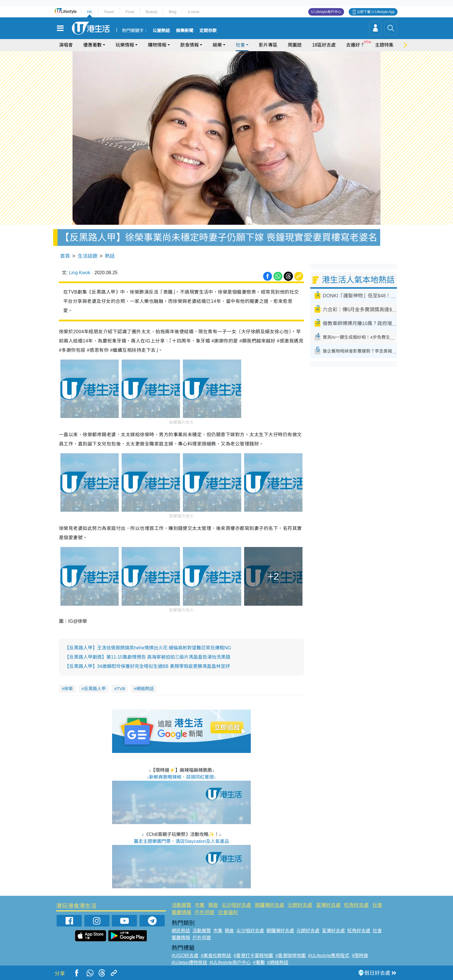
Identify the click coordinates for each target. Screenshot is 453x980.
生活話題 (88, 256)
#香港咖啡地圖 (290, 956)
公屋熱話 (161, 31)
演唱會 (66, 45)
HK (90, 12)
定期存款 (208, 31)
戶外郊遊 (205, 912)
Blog (172, 12)
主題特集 (384, 45)
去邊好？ (355, 45)
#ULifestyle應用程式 (329, 956)
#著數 (259, 962)
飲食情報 (190, 45)
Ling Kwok (80, 273)
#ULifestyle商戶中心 (230, 962)
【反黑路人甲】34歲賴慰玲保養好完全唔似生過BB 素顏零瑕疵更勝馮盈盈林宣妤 (147, 666)
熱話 (110, 256)
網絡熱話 (145, 689)
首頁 (65, 256)
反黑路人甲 (95, 689)
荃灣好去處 (328, 905)
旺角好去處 (356, 905)
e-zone (194, 12)
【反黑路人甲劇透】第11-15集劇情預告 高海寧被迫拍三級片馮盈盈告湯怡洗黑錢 (147, 657)
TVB (121, 689)
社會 (240, 45)
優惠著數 (92, 45)
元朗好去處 (300, 905)
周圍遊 (295, 45)
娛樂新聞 (185, 31)
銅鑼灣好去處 (270, 905)
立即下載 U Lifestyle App (376, 12)
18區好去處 (324, 45)
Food (130, 12)
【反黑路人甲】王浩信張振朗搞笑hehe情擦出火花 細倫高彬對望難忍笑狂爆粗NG (148, 648)
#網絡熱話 (278, 962)
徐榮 (68, 689)
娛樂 (217, 45)
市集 (200, 905)
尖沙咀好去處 (236, 905)
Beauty (151, 12)
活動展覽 (181, 905)
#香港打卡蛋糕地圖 (253, 956)
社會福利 (228, 912)
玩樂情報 (125, 45)
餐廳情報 (181, 912)
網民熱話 (181, 931)
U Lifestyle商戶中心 (326, 12)
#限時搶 (360, 956)
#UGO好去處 (185, 956)
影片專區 (268, 45)
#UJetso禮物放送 (189, 962)
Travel (109, 12)
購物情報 (157, 45)
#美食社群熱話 (216, 956)
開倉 (213, 905)
